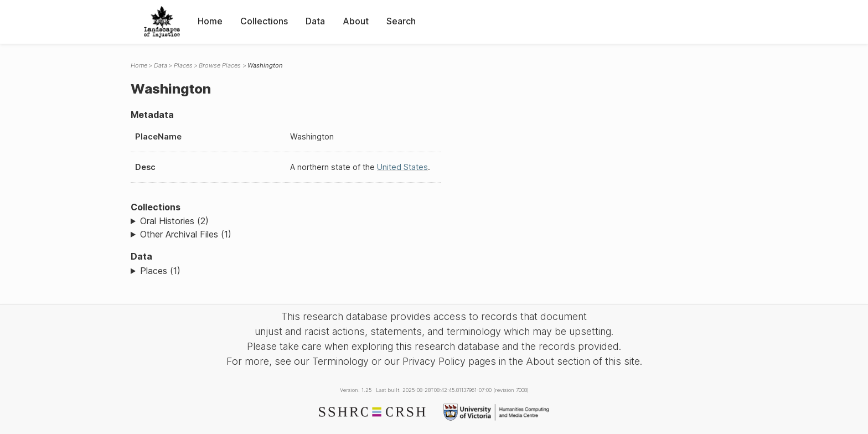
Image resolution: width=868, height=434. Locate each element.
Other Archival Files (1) (186, 234)
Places (183, 65)
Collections (264, 21)
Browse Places (220, 65)
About (356, 21)
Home (210, 21)
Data (315, 21)
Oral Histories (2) (174, 221)
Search (401, 21)
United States (402, 167)
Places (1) (160, 271)
